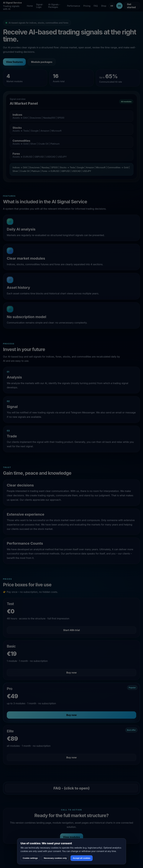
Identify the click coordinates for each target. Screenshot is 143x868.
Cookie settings (30, 858)
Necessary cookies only (55, 858)
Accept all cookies (82, 858)
